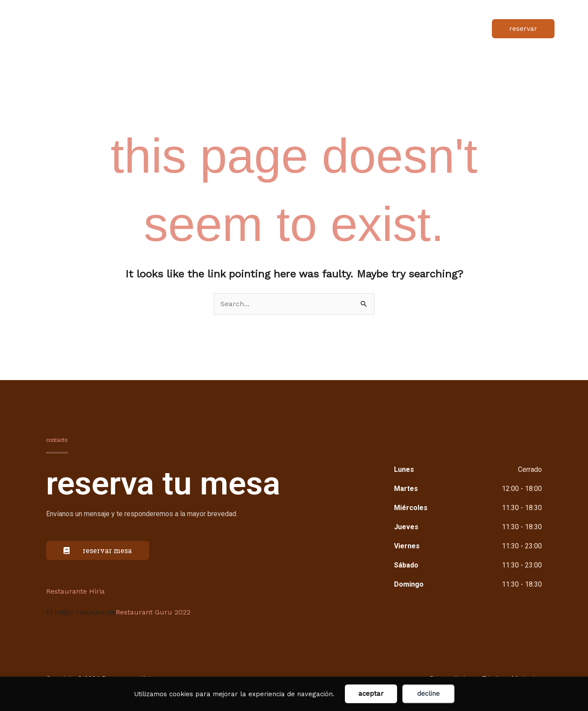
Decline (428, 694)
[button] (523, 31)
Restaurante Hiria (75, 596)
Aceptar (371, 694)
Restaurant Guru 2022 (153, 617)
